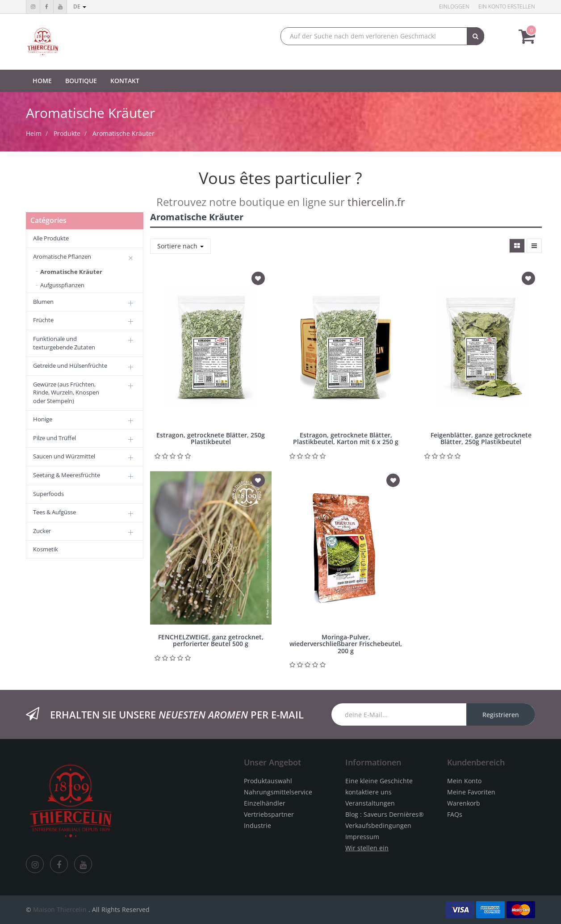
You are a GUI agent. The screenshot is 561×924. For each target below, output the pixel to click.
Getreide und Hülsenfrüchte (70, 365)
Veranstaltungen (370, 803)
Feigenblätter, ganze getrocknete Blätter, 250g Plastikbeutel (481, 438)
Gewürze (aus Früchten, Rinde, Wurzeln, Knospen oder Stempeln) (66, 393)
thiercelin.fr (376, 202)
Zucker (42, 531)
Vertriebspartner (269, 814)
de (80, 6)
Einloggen (454, 6)
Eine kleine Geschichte (379, 781)
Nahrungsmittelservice (278, 792)
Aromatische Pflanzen (62, 256)
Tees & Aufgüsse (54, 512)
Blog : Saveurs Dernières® (385, 814)
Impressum (362, 837)
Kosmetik (46, 549)
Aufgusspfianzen (62, 285)
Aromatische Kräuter (124, 133)
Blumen (43, 302)
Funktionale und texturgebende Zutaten (64, 343)
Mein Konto (464, 781)
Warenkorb (464, 803)
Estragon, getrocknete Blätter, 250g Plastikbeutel (211, 438)
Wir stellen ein (367, 848)
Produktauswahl (268, 781)
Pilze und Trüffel (54, 438)
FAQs (455, 814)
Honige (43, 419)
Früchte (43, 320)
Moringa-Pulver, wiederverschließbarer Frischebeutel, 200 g (346, 644)
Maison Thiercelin (60, 909)
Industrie (257, 825)
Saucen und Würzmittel (64, 456)
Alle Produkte (51, 238)
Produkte (67, 133)
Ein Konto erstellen (507, 6)
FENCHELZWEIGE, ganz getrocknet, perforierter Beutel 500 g (211, 640)
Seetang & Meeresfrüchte (67, 475)
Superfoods (48, 494)
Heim (34, 133)
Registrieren (501, 715)
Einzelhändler (265, 803)
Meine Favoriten (471, 792)
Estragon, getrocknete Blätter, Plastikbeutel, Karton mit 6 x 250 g (346, 438)
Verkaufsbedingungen (378, 825)
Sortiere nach (180, 246)
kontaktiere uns (368, 792)
